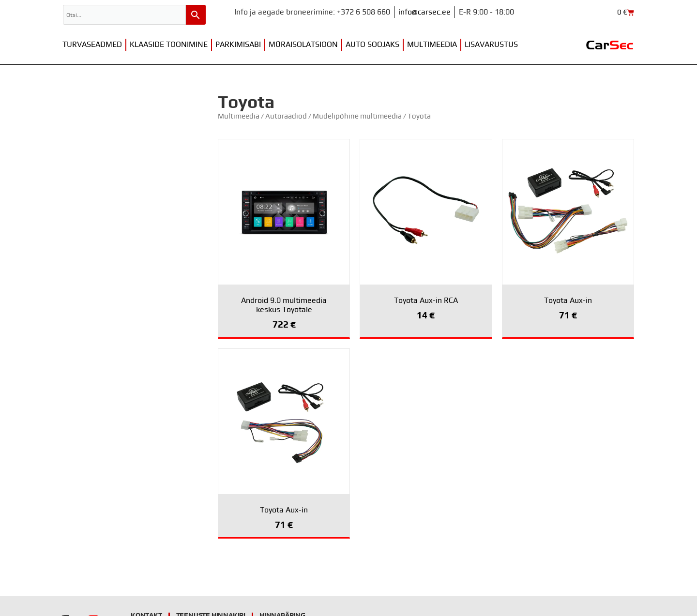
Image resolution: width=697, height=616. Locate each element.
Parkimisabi (238, 45)
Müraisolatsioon (303, 45)
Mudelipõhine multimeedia (357, 116)
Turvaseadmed (92, 45)
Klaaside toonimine (169, 45)
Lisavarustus (491, 45)
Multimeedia (432, 45)
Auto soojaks (372, 45)
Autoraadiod (286, 116)
